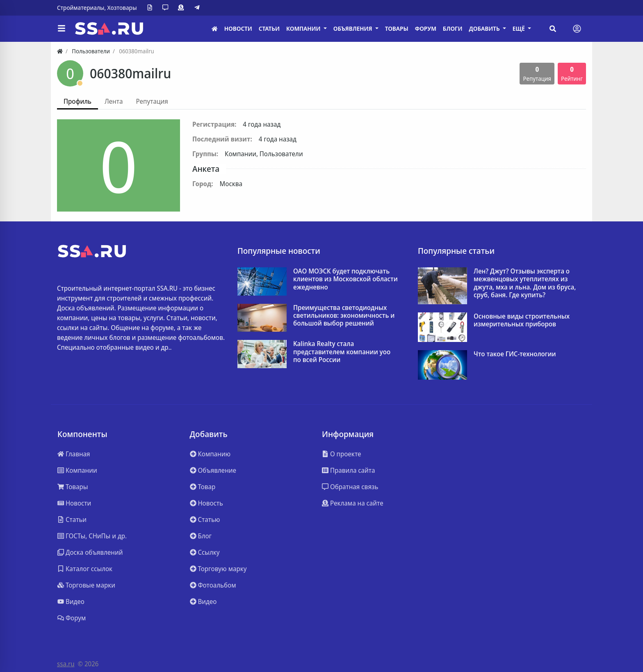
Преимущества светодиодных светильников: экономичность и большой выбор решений (344, 316)
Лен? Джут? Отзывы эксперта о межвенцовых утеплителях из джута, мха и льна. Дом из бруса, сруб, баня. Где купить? (525, 283)
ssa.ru (66, 664)
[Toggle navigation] (577, 29)
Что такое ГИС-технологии (515, 354)
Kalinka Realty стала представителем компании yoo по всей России (342, 352)
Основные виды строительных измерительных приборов (522, 320)
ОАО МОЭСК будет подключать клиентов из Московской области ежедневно (345, 279)
